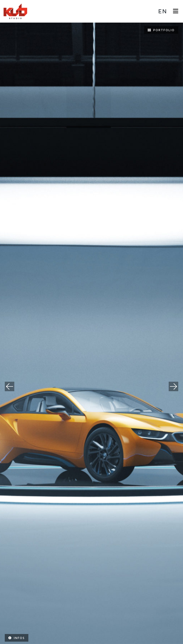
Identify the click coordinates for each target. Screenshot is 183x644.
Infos (17, 638)
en (163, 11)
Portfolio (161, 30)
